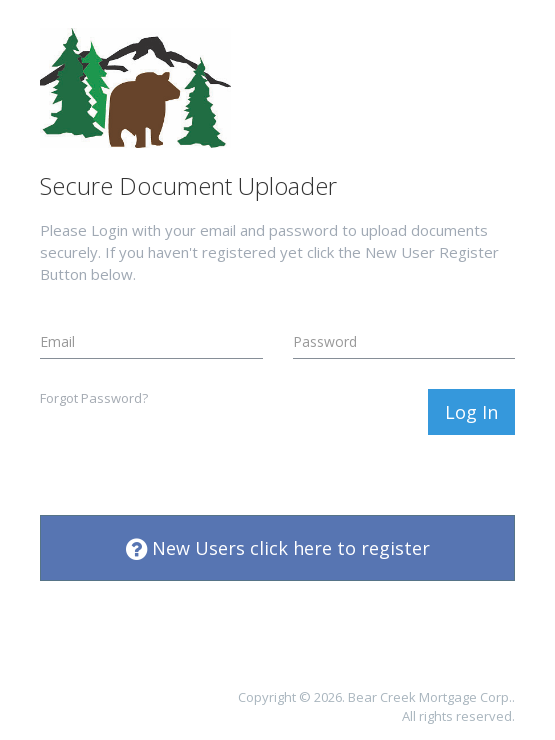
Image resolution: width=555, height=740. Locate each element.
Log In (471, 412)
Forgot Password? (94, 398)
